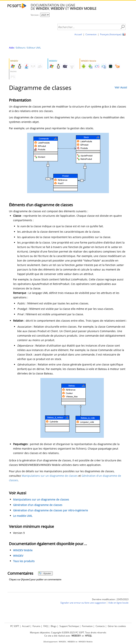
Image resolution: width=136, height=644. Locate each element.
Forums (36, 626)
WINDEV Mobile (23, 550)
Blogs (54, 626)
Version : (35, 15)
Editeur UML (34, 48)
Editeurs (20, 48)
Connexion (91, 34)
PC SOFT (15, 626)
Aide (11, 48)
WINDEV (18, 556)
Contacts (100, 626)
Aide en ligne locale (118, 603)
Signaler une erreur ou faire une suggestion (83, 603)
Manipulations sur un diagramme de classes (50, 476)
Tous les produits (24, 561)
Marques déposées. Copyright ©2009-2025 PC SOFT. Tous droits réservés (68, 632)
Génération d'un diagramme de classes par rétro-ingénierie (51, 510)
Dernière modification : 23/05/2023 (110, 599)
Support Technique (69, 626)
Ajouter (45, 573)
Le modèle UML (23, 516)
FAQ (46, 626)
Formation (87, 626)
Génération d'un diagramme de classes (38, 505)
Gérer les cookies (117, 626)
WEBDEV (71, 642)
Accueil (78, 34)
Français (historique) (111, 34)
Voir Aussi (121, 87)
